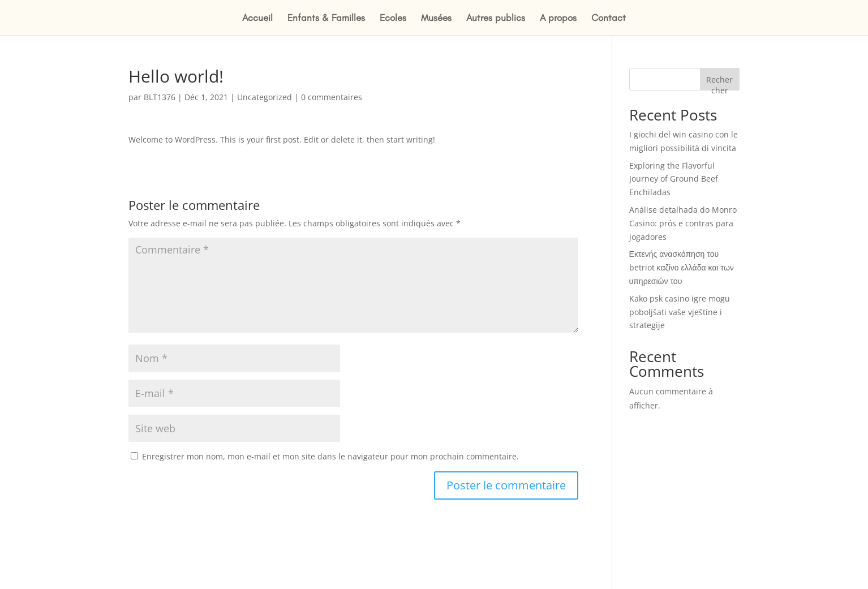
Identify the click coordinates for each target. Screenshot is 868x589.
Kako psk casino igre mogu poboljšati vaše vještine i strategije (680, 312)
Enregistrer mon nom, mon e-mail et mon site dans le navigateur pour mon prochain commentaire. (330, 456)
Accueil (257, 18)
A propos (558, 18)
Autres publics (496, 18)
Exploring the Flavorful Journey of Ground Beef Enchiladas (674, 179)
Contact (609, 18)
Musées (436, 18)
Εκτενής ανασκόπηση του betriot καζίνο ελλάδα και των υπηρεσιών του (682, 267)
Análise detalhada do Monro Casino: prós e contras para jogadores (683, 223)
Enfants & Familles (326, 18)
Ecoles (393, 18)
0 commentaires (332, 97)
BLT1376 (160, 97)
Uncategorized (265, 97)
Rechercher (719, 82)
